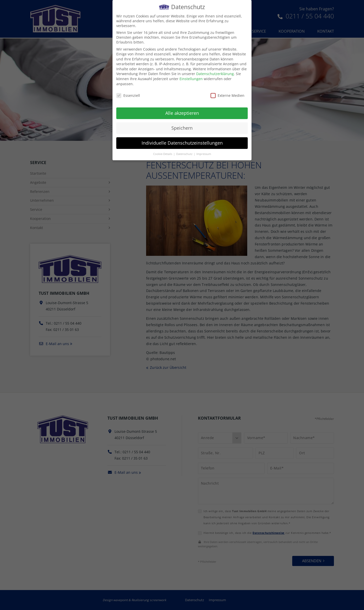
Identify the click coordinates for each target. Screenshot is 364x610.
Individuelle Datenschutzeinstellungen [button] (182, 143)
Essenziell (128, 95)
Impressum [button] (204, 154)
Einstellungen (191, 79)
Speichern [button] (182, 128)
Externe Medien (227, 95)
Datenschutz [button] (185, 154)
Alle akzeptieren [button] (182, 113)
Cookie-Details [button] (163, 154)
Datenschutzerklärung (215, 74)
